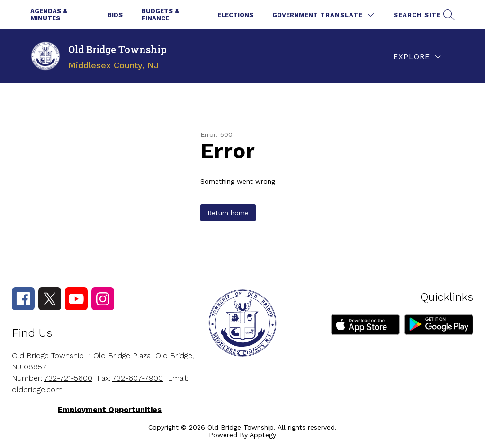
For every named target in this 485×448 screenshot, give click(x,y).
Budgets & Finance (160, 15)
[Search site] (423, 15)
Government (295, 15)
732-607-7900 (138, 378)
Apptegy (263, 435)
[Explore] (417, 57)
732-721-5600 (68, 378)
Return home (228, 213)
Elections (235, 15)
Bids (115, 15)
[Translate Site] (347, 15)
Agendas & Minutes (49, 15)
